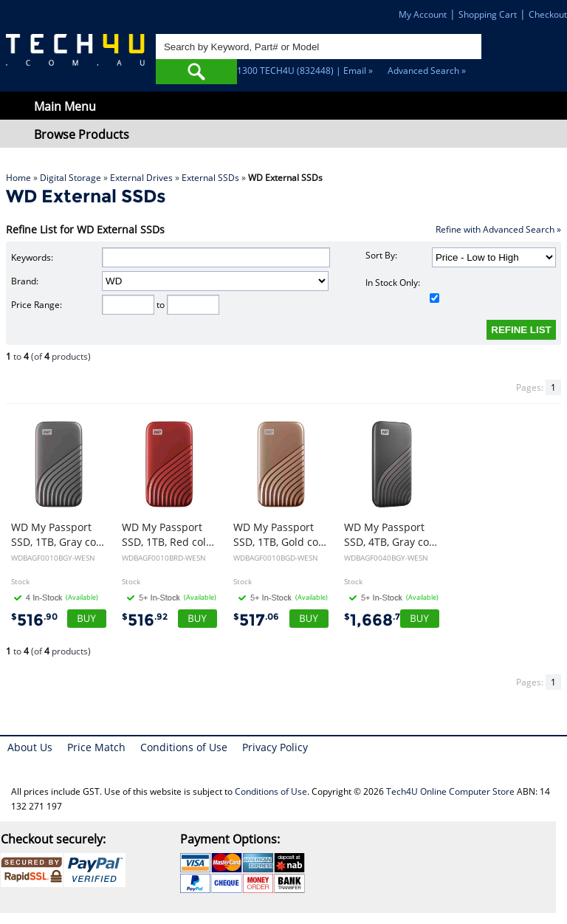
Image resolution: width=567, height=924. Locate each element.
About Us (30, 747)
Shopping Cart (488, 14)
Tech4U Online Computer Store (450, 791)
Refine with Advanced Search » (498, 229)
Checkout (548, 14)
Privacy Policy (275, 747)
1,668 (375, 620)
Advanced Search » (427, 71)
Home (18, 178)
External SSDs (210, 178)
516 (34, 620)
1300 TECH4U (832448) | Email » (305, 71)
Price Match (96, 747)
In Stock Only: (402, 290)
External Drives (141, 178)
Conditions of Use (184, 747)
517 (256, 620)
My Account (423, 14)
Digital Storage (71, 178)
